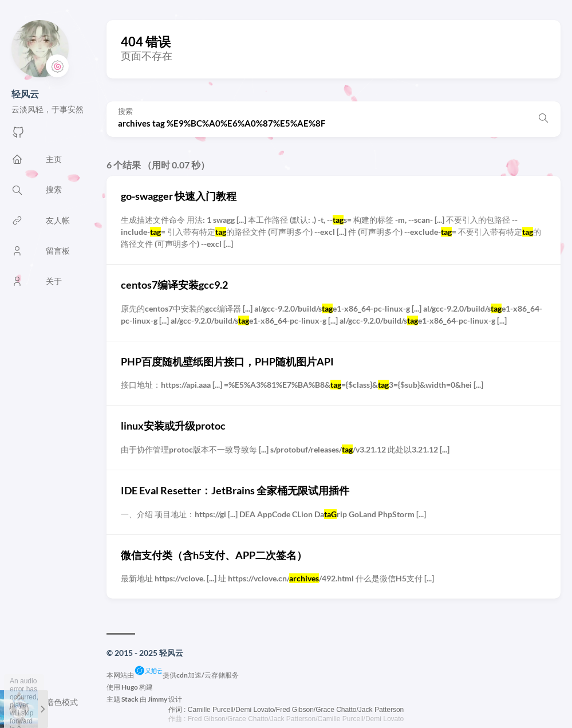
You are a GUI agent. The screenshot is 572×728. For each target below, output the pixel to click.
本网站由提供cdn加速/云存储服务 (173, 675)
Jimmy (157, 699)
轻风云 (25, 94)
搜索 (125, 111)
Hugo (130, 687)
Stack (130, 699)
